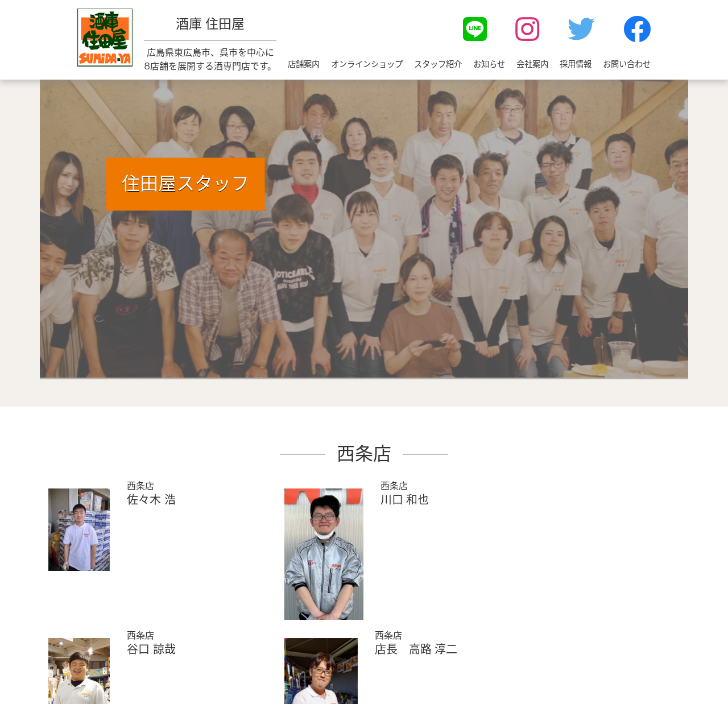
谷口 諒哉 (151, 649)
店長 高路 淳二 (416, 649)
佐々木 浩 (151, 500)
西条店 (140, 486)
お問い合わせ (627, 64)
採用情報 (576, 64)
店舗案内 (304, 64)
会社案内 (532, 64)
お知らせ (489, 64)
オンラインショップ (367, 64)
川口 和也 (405, 500)
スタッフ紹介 (438, 64)
